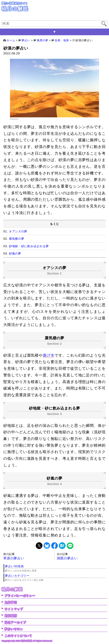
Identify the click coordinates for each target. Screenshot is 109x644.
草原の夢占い (14, 558)
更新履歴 (11, 616)
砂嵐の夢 (15, 253)
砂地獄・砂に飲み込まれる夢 (29, 246)
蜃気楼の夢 (17, 239)
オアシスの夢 (18, 231)
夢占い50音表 (14, 566)
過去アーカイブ (15, 622)
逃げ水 (49, 355)
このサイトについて (18, 636)
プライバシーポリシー (20, 596)
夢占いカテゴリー (17, 576)
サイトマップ (14, 609)
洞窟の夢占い (67, 558)
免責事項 (11, 602)
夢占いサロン (14, 629)
